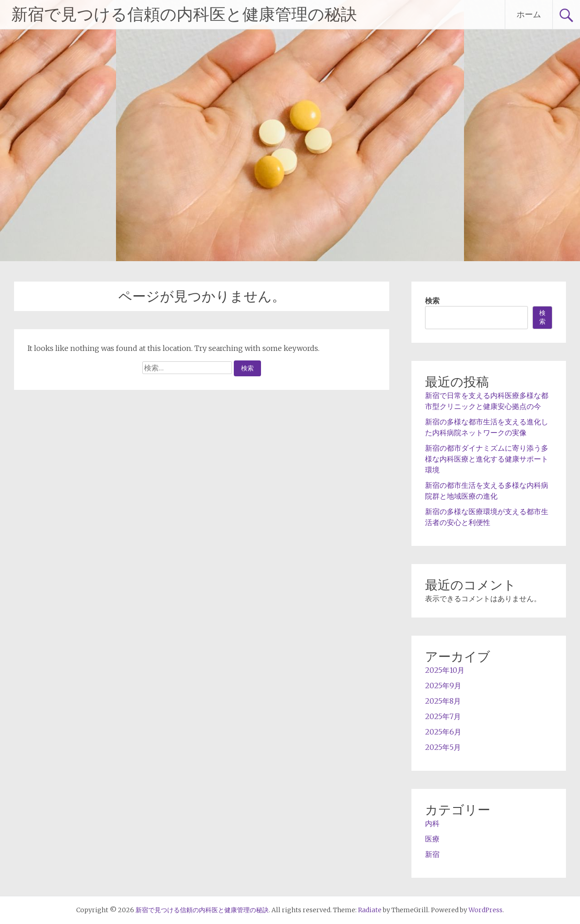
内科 (432, 823)
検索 (432, 301)
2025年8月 (443, 701)
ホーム (529, 14)
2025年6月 (443, 732)
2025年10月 (445, 670)
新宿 (432, 854)
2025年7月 (443, 716)
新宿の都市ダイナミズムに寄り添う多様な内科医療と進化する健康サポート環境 (487, 459)
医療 (432, 839)
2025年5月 (443, 747)
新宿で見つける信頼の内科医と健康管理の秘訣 (184, 15)
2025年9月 (443, 686)
